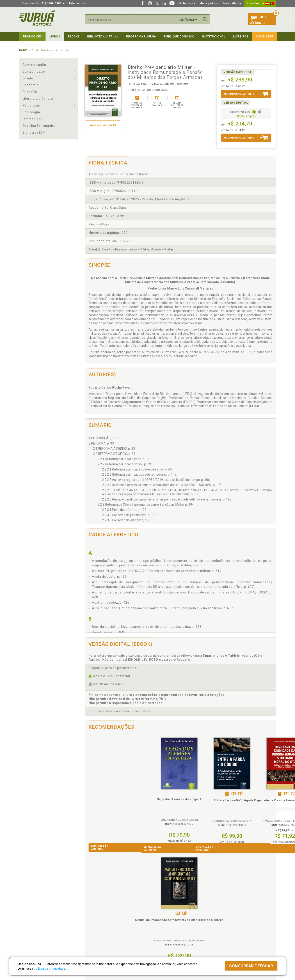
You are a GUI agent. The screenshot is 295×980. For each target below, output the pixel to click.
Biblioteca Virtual (99, 928)
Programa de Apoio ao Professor (169, 919)
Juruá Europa (260, 3)
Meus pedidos (209, 3)
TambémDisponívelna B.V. (158, 794)
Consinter (265, 36)
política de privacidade (50, 968)
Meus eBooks (232, 3)
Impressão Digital (31, 914)
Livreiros (241, 36)
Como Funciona (94, 938)
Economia (31, 85)
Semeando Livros (159, 914)
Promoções (32, 36)
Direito (28, 78)
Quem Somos (28, 910)
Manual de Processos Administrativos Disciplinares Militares (252, 804)
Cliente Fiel (155, 910)
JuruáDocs (157, 933)
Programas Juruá (141, 36)
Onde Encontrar (30, 929)
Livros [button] (55, 36)
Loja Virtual (188, 20)
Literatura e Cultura (38, 99)
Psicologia (31, 105)
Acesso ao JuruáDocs (163, 938)
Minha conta (187, 3)
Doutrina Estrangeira (39, 126)
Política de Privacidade (99, 910)
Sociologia (31, 112)
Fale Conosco (28, 933)
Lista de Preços (222, 914)
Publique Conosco (179, 36)
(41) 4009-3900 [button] (43, 3)
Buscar (205, 19)
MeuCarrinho (258, 20)
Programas (157, 905)
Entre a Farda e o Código (157, 800)
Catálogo (218, 910)
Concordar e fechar (251, 966)
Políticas (91, 905)
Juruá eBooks (29, 924)
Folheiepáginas (165, 794)
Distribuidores (221, 919)
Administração (34, 65)
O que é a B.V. (93, 933)
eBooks (74, 36)
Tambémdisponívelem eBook (152, 794)
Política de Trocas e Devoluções (105, 914)
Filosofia (30, 92)
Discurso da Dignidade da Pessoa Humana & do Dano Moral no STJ (204, 804)
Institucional (214, 36)
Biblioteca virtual (103, 36)
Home (23, 50)
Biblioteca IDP (34, 132)
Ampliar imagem (103, 125)
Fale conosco (78, 3)
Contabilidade (34, 72)
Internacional (33, 119)
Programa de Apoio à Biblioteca (169, 924)
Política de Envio (95, 919)
